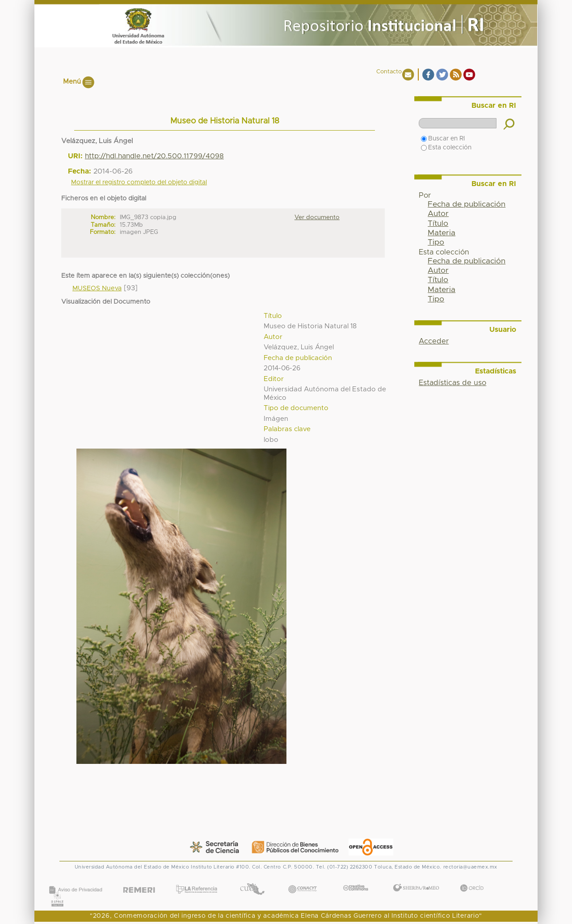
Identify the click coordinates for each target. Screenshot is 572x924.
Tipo (436, 242)
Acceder (434, 341)
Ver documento (317, 217)
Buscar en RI (443, 139)
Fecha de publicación (467, 204)
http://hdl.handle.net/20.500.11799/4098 (154, 156)
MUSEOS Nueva (97, 288)
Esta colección (446, 148)
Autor (438, 214)
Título (438, 224)
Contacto (389, 72)
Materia (442, 233)
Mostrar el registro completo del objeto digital (139, 182)
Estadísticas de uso (452, 383)
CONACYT (303, 880)
